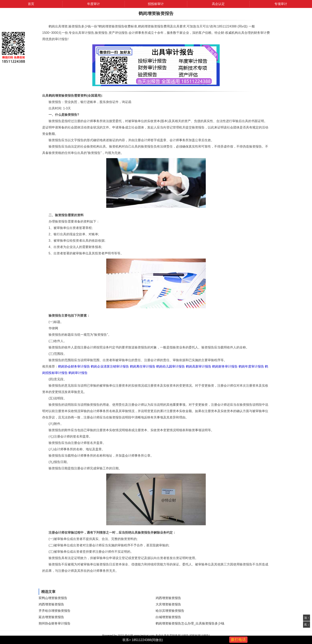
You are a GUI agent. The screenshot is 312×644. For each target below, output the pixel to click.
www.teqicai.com (144, 635)
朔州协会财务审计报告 (55, 623)
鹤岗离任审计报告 (143, 366)
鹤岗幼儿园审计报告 (171, 366)
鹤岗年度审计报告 (251, 366)
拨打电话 (238, 640)
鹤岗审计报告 (78, 373)
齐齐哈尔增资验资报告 (55, 611)
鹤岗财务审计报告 (225, 366)
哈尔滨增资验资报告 (170, 611)
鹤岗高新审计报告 (199, 366)
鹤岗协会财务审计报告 (74, 366)
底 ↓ (307, 625)
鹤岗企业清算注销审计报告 (110, 366)
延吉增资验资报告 (51, 617)
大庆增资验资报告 (168, 604)
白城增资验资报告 (168, 617)
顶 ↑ (307, 618)
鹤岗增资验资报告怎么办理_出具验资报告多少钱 (190, 623)
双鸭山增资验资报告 (53, 598)
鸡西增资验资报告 (168, 598)
